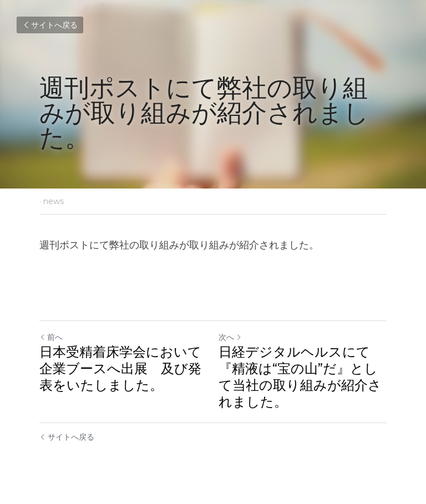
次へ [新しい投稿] (230, 337)
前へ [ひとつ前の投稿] (51, 337)
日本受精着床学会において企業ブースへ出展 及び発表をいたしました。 (120, 368)
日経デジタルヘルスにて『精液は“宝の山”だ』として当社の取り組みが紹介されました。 (300, 377)
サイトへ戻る (50, 25)
